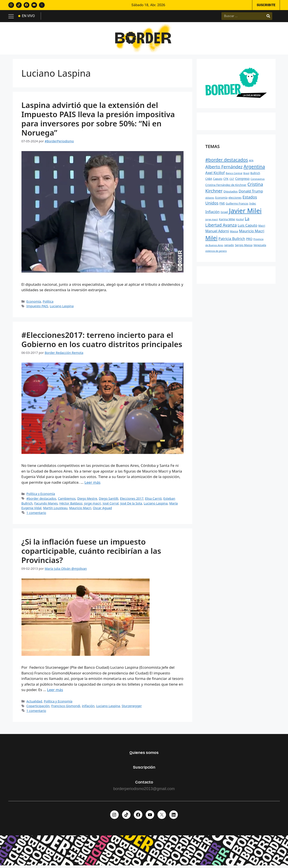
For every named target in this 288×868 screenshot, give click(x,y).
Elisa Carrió (153, 500)
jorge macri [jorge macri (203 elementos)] (212, 221)
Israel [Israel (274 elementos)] (224, 213)
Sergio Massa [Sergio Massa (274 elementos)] (244, 247)
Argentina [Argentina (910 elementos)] (254, 168)
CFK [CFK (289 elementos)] (226, 180)
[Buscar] (268, 17)
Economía (34, 303)
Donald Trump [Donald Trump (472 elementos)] (251, 193)
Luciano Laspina (62, 308)
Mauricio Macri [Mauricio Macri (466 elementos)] (252, 232)
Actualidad (34, 703)
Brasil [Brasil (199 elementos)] (246, 175)
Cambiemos (67, 500)
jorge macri (93, 505)
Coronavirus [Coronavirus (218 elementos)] (258, 180)
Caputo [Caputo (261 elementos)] (218, 180)
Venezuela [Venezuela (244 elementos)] (260, 247)
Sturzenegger (132, 707)
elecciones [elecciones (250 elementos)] (235, 199)
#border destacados (41, 500)
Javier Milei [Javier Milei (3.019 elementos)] (245, 212)
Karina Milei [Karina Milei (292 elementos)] (227, 221)
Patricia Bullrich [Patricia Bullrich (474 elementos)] (232, 240)
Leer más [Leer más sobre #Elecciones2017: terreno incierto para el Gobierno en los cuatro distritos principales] (93, 484)
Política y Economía (41, 495)
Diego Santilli (109, 500)
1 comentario (36, 514)
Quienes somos (144, 754)
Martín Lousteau (55, 510)
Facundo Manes (46, 505)
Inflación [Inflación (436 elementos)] (213, 213)
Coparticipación (38, 707)
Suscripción (144, 769)
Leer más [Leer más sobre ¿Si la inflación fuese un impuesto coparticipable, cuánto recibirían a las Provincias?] (55, 691)
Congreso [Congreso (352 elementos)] (242, 180)
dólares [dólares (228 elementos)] (210, 199)
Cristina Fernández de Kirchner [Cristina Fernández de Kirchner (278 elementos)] (226, 187)
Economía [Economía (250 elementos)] (221, 199)
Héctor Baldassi (71, 505)
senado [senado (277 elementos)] (229, 247)
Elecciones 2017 (132, 500)
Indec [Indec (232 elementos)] (253, 205)
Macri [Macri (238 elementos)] (262, 227)
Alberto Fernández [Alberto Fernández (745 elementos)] (224, 168)
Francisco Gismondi (66, 707)
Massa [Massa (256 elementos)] (234, 233)
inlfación (88, 707)
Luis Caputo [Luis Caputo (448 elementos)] (247, 227)
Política (48, 303)
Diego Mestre (87, 500)
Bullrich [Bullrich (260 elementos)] (255, 175)
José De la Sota (131, 505)
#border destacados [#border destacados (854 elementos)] (227, 161)
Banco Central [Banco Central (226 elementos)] (234, 175)
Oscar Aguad (102, 510)
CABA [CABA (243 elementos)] (209, 180)
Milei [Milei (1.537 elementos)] (212, 239)
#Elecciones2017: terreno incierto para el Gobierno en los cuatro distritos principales (102, 341)
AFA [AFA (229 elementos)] (251, 162)
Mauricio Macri (80, 510)
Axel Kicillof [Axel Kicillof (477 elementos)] (215, 174)
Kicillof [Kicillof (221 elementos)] (240, 221)
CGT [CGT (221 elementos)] (232, 180)
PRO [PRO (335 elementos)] (249, 240)
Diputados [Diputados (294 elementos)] (231, 193)
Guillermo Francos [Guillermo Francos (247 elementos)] (237, 205)
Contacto (144, 784)
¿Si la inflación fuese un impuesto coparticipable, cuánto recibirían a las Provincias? (91, 552)
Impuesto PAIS (37, 308)
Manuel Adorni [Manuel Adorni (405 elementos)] (217, 233)
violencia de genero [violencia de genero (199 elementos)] (216, 252)
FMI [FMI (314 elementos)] (222, 205)
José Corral (111, 505)
